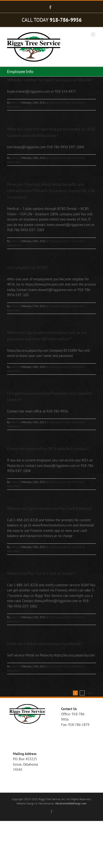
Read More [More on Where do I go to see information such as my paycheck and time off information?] (13, 371)
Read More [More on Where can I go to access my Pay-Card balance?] (13, 551)
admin (15, 102)
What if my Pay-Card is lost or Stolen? (41, 573)
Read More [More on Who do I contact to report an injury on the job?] (13, 107)
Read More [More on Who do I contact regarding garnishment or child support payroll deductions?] (13, 162)
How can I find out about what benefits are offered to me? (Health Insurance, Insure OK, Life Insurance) (51, 191)
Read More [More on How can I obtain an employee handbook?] (13, 671)
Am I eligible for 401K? (28, 267)
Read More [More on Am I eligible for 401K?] (13, 310)
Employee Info (58, 102)
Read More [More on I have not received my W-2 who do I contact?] (13, 486)
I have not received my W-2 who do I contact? (48, 448)
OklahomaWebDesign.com (71, 803)
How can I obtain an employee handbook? (45, 643)
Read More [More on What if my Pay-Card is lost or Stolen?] (13, 621)
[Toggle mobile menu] (93, 34)
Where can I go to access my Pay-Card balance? (49, 508)
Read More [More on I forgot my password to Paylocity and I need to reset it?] (13, 426)
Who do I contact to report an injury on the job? (50, 80)
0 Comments (77, 102)
